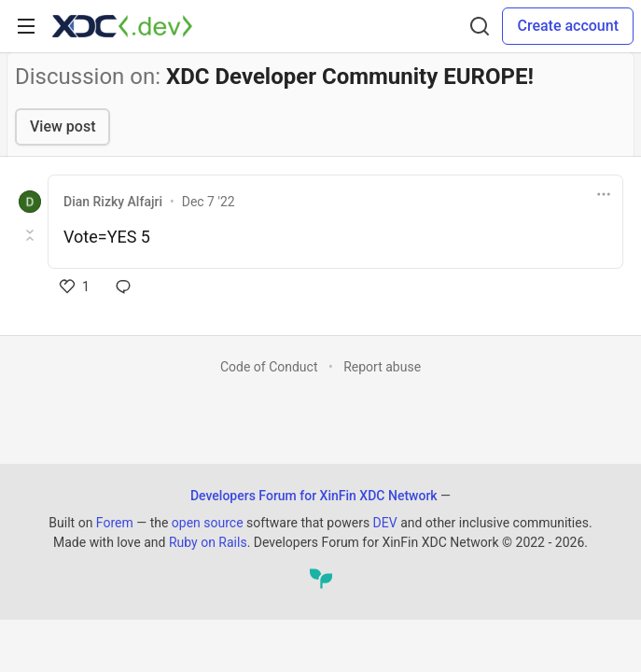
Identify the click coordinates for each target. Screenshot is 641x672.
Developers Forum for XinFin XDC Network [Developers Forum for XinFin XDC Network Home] (314, 496)
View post (63, 126)
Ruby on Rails (208, 542)
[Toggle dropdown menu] (604, 194)
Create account (568, 26)
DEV (385, 523)
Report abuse (382, 367)
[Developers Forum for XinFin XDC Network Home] (122, 26)
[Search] (480, 26)
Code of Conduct (269, 367)
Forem (115, 523)
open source (208, 523)
